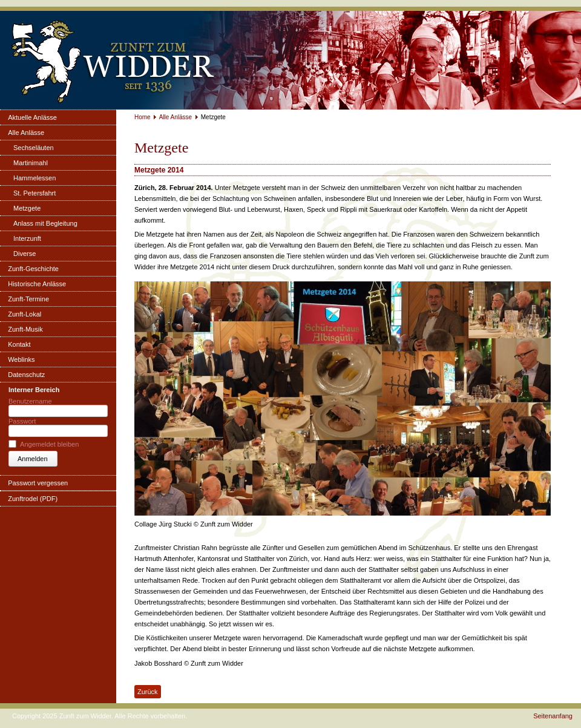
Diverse (25, 254)
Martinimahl (31, 163)
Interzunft (27, 238)
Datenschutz (26, 375)
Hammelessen (34, 178)
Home (143, 117)
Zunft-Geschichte (33, 269)
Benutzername (30, 401)
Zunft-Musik (25, 329)
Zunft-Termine (28, 299)
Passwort (22, 421)
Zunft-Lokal (25, 314)
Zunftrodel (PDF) (33, 499)
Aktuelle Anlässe (32, 117)
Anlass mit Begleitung (45, 223)
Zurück (148, 692)
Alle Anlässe (26, 133)
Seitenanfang (553, 716)
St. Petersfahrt (34, 193)
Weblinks (21, 359)
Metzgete (27, 208)
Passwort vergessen (38, 483)
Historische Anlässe (37, 284)
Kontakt (19, 344)
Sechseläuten (34, 148)
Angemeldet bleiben (49, 444)
